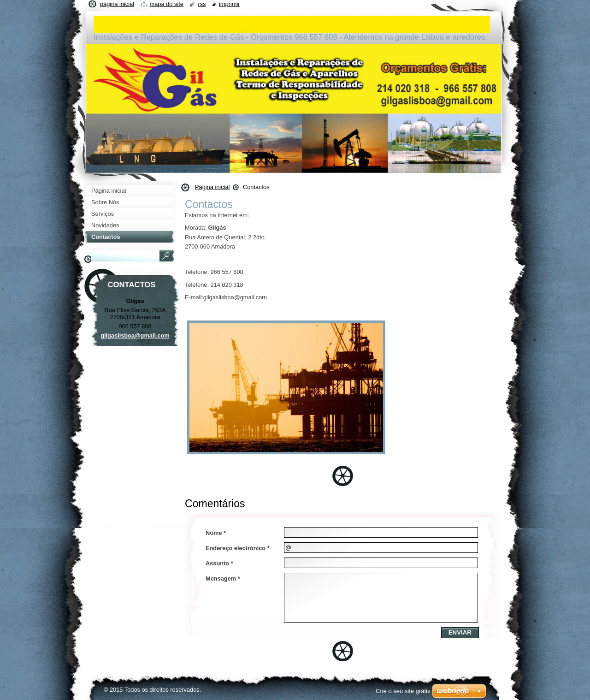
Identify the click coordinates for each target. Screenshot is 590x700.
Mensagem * (223, 578)
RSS (202, 4)
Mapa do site (167, 4)
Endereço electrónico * (238, 548)
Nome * (216, 533)
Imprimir (230, 4)
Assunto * (219, 563)
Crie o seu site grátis (403, 691)
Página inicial (212, 187)
